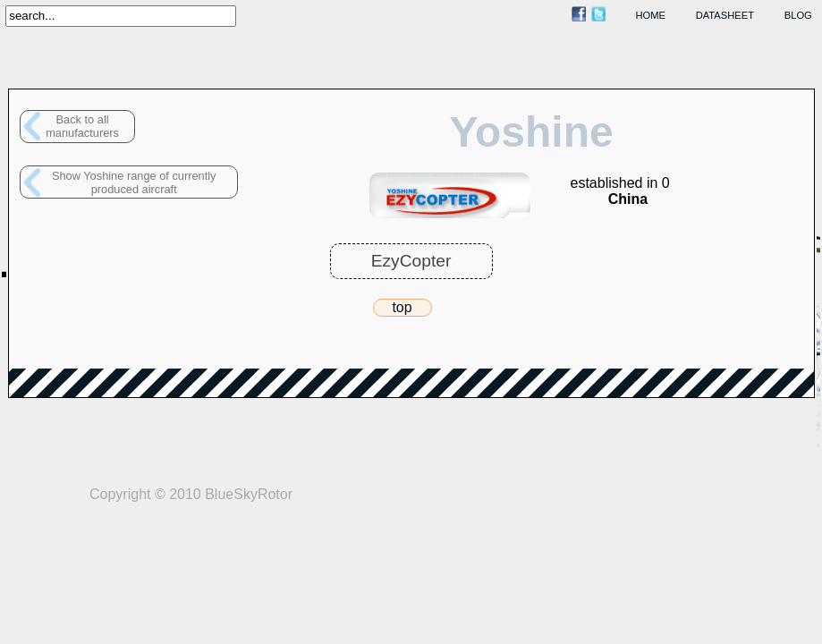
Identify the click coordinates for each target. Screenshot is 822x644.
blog (798, 15)
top (402, 307)
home (651, 15)
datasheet (725, 15)
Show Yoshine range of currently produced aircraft (134, 182)
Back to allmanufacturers (82, 126)
